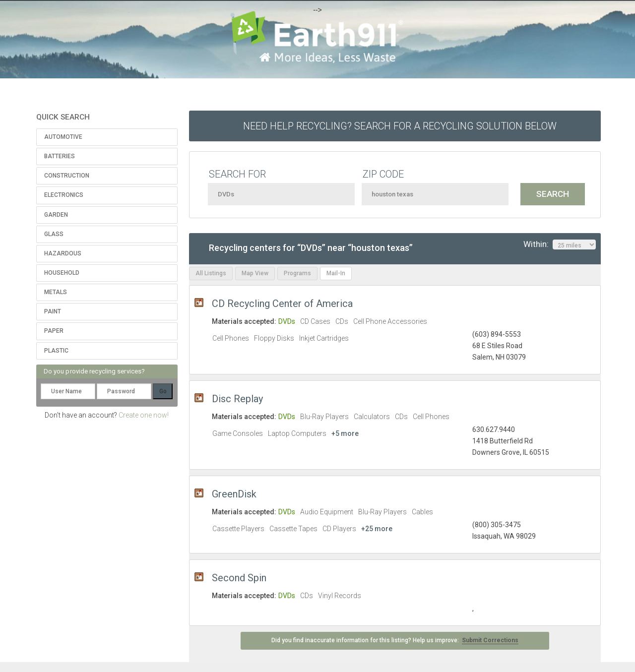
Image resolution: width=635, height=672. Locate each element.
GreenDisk (234, 494)
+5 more (345, 433)
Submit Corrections (490, 640)
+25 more (377, 529)
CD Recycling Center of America (282, 304)
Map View (255, 273)
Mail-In (336, 273)
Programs (297, 273)
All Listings (211, 273)
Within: (560, 244)
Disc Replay (237, 399)
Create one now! (144, 415)
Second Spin (239, 578)
